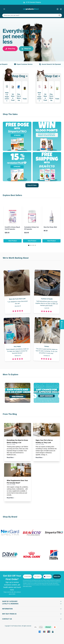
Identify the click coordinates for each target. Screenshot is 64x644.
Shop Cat (26, 49)
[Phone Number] (49, 577)
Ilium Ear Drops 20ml (50, 227)
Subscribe (57, 576)
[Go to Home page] (31, 9)
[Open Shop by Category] (32, 601)
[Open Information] (32, 609)
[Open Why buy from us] (32, 614)
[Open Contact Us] (32, 619)
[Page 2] (30, 245)
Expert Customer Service (27, 64)
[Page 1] (29, 245)
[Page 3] (32, 245)
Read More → (11, 457)
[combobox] (37, 577)
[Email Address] (27, 577)
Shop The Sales (10, 114)
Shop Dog (10, 49)
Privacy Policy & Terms (27, 586)
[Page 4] (34, 245)
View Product (13, 241)
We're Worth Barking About (16, 258)
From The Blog (10, 414)
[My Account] (58, 9)
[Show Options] (40, 577)
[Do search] (60, 15)
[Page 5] (35, 245)
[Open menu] (4, 9)
